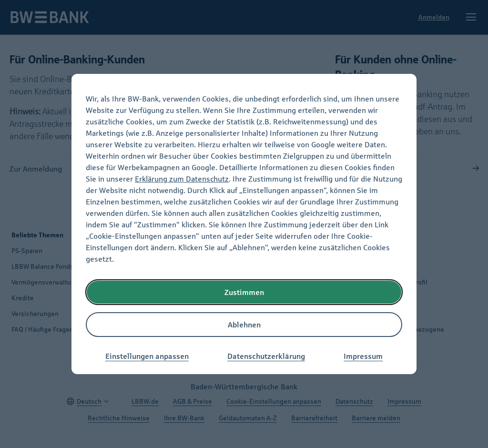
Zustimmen (244, 292)
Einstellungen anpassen (147, 356)
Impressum (363, 356)
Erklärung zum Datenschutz (182, 179)
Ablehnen (244, 325)
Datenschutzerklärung (266, 356)
